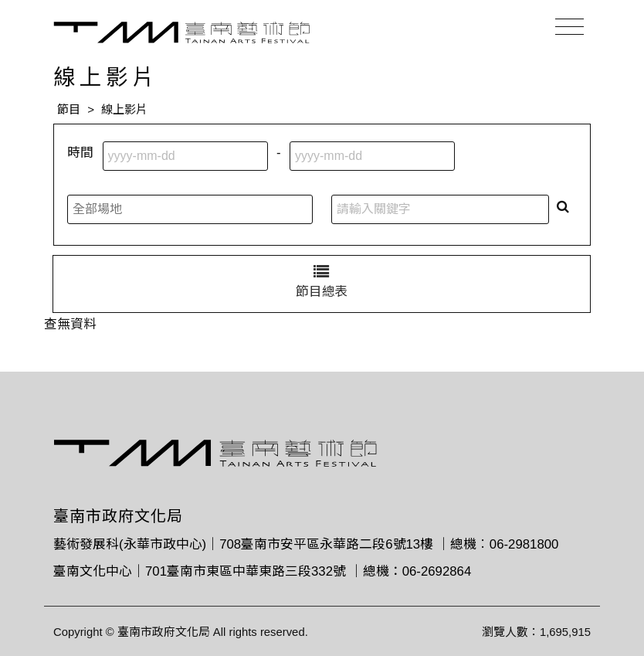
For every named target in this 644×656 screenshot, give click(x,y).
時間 (80, 153)
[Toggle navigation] (569, 27)
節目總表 (322, 282)
